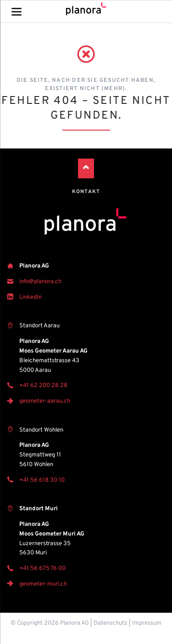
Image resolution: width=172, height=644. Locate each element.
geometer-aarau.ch (45, 401)
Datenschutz (111, 623)
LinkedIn (31, 297)
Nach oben (86, 168)
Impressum (147, 623)
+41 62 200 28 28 (43, 386)
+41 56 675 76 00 (42, 569)
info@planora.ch (40, 282)
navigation (17, 12)
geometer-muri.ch (43, 584)
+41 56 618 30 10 (42, 480)
